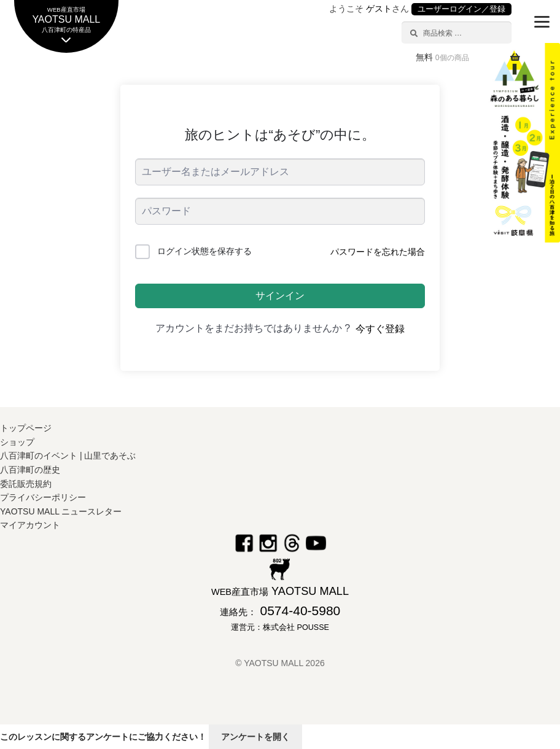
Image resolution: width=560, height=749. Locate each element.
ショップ (17, 442)
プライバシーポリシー (43, 497)
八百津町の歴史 (30, 470)
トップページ (26, 428)
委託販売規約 (26, 484)
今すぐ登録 (380, 329)
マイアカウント (30, 525)
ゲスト (379, 9)
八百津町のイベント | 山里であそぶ (68, 456)
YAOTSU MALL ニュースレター (61, 511)
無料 (442, 57)
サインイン (280, 296)
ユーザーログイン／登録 (461, 9)
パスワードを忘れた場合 (378, 252)
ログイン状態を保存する (204, 251)
